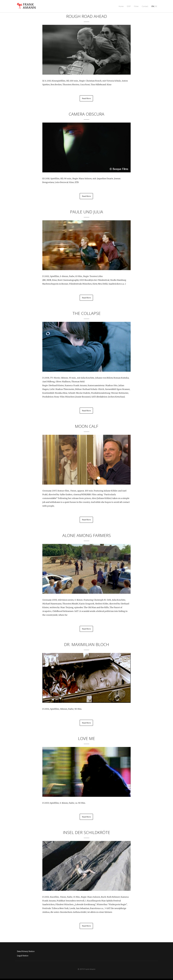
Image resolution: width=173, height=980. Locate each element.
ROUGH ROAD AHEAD (86, 16)
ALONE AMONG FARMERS (86, 536)
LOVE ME (87, 739)
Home (121, 6)
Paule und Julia (87, 212)
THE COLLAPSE (87, 313)
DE (156, 6)
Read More (86, 98)
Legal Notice (23, 957)
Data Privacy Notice (26, 953)
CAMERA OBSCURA (87, 114)
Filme (136, 6)
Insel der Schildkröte (87, 833)
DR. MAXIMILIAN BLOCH (87, 645)
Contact (145, 6)
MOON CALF (87, 427)
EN (153, 6)
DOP (129, 6)
